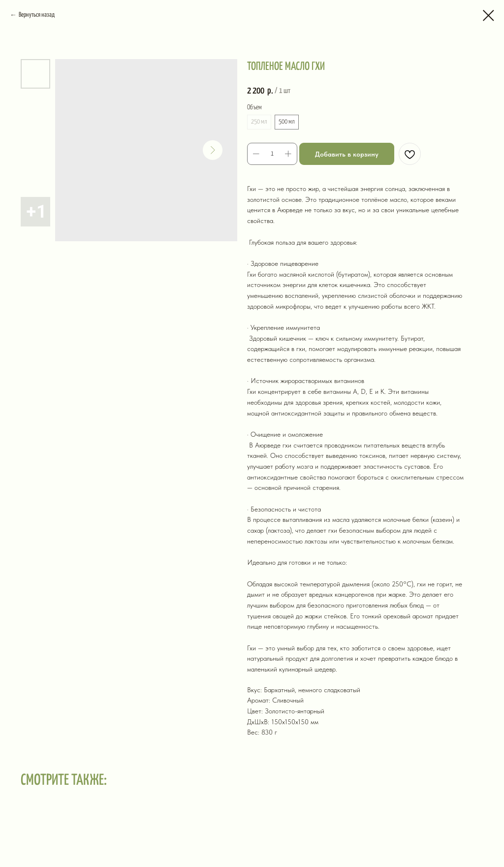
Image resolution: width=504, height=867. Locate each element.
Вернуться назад (37, 15)
